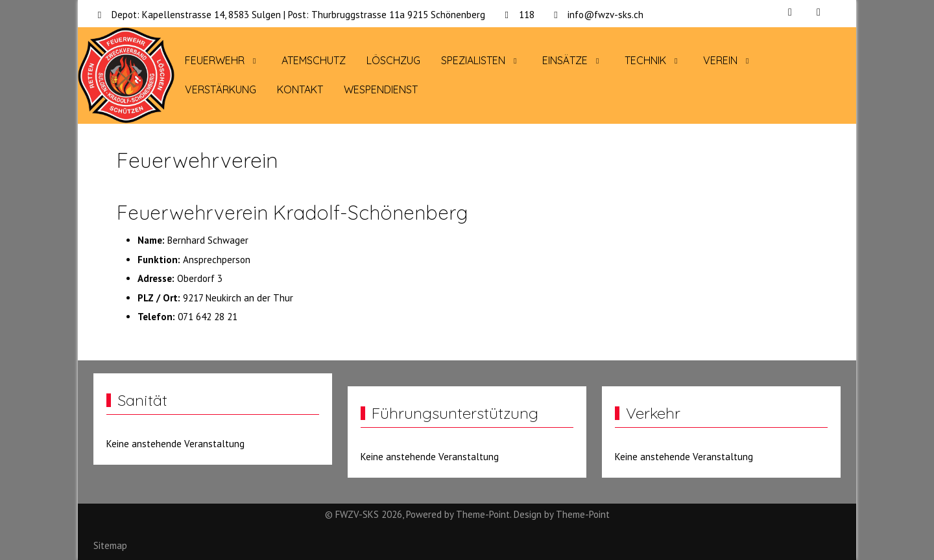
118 (527, 15)
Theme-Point (483, 514)
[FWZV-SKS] (126, 76)
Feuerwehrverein (198, 160)
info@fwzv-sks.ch (605, 15)
